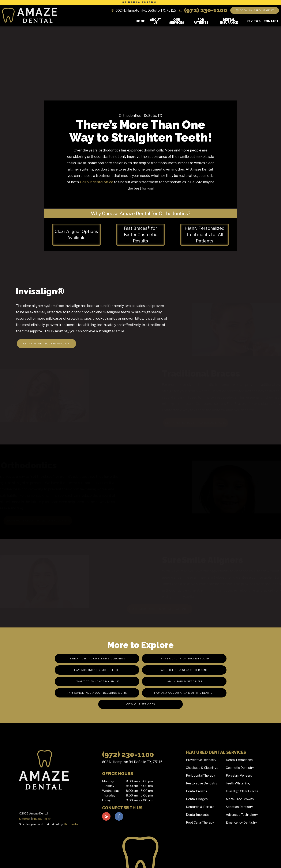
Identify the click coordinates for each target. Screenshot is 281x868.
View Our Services (140, 704)
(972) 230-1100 (203, 10)
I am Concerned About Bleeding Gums (97, 693)
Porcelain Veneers (239, 776)
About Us (156, 21)
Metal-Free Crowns (240, 799)
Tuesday (108, 786)
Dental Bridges (197, 799)
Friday (106, 800)
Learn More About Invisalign (46, 344)
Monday (108, 781)
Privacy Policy (41, 819)
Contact (271, 21)
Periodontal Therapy (201, 776)
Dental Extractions (239, 760)
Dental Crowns (196, 791)
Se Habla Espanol (140, 2)
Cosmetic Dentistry (240, 768)
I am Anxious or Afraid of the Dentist (184, 693)
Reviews (254, 21)
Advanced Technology (242, 815)
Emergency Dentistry (241, 823)
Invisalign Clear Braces (242, 791)
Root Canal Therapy (200, 823)
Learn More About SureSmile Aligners (158, 609)
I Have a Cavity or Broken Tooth (184, 659)
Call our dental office (97, 182)
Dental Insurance (229, 21)
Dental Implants (197, 815)
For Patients (201, 21)
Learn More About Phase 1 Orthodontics (40, 521)
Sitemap (25, 819)
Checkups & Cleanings (202, 768)
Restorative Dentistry (202, 783)
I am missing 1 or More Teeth (97, 670)
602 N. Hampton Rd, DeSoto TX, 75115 (132, 762)
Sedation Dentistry (239, 807)
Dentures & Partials (200, 807)
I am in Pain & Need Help (184, 681)
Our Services (177, 21)
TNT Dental (71, 824)
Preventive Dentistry (201, 760)
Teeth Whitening (238, 783)
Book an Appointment (254, 10)
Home (140, 21)
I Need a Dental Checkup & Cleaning (97, 659)
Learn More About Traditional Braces (189, 423)
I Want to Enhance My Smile (97, 681)
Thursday (109, 795)
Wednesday (111, 791)
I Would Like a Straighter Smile (184, 670)
